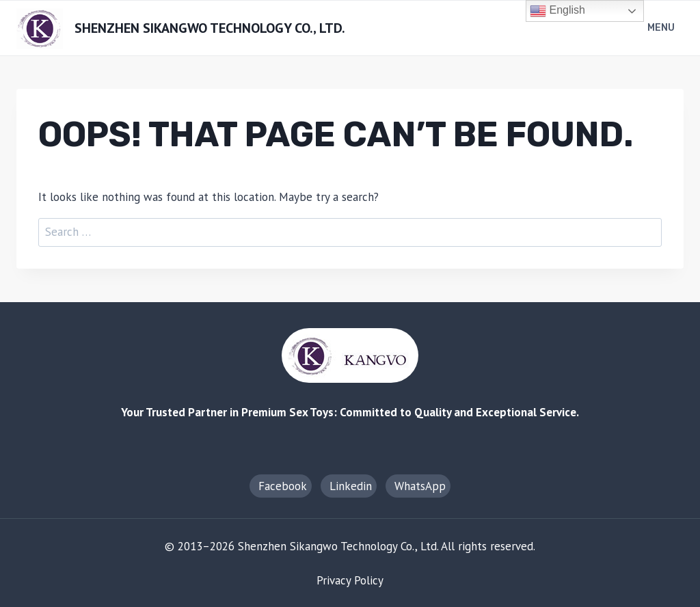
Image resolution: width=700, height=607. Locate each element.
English (557, 11)
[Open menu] (662, 28)
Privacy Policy (350, 580)
